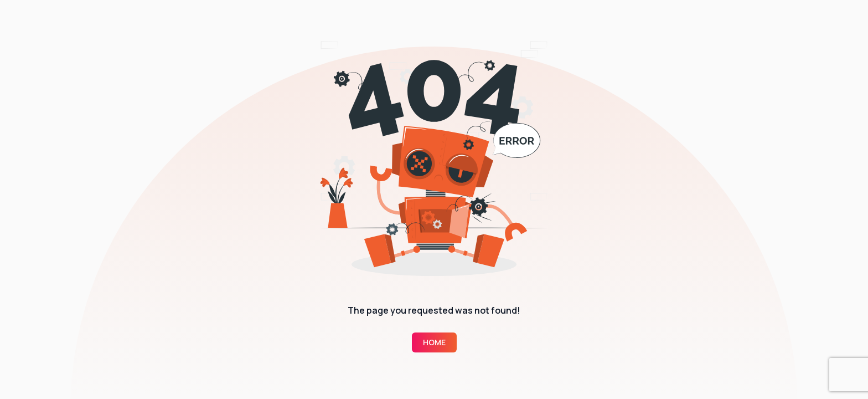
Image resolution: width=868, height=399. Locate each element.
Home (434, 342)
